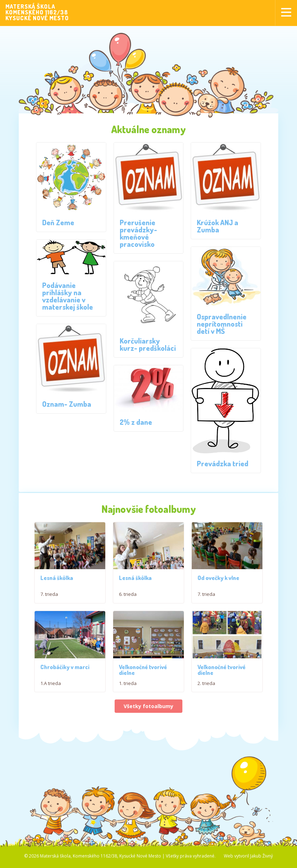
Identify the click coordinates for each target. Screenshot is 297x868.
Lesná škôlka (57, 581)
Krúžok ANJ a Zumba (218, 226)
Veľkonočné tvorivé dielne (143, 710)
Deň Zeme (58, 222)
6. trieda (128, 598)
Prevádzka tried (223, 463)
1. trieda (128, 723)
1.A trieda (51, 723)
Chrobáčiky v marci (65, 707)
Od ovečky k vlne (218, 598)
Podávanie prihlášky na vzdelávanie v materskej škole (68, 296)
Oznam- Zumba (67, 404)
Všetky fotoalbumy (148, 746)
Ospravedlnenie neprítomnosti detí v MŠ (222, 324)
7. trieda (49, 598)
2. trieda (206, 723)
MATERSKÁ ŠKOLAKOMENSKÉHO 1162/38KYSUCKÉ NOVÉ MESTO (37, 12)
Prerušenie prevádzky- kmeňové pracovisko (138, 233)
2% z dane (136, 422)
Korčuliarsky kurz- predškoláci (148, 344)
